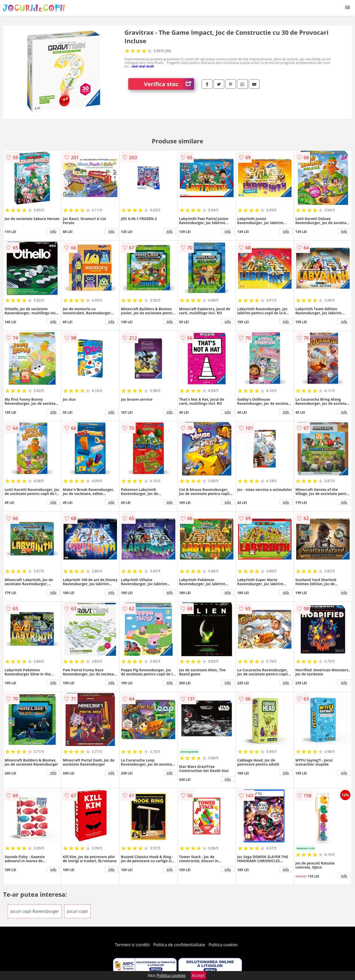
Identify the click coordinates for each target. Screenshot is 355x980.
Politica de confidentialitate (179, 945)
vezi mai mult (143, 66)
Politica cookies (223, 945)
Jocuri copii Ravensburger (35, 911)
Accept (198, 975)
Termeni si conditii (132, 945)
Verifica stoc (169, 84)
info (53, 231)
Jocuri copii (77, 911)
